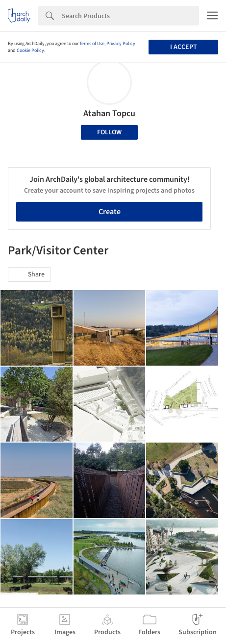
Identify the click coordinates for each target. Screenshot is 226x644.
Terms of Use (92, 44)
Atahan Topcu (109, 113)
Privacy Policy (121, 44)
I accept (184, 47)
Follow (109, 132)
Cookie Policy (30, 50)
